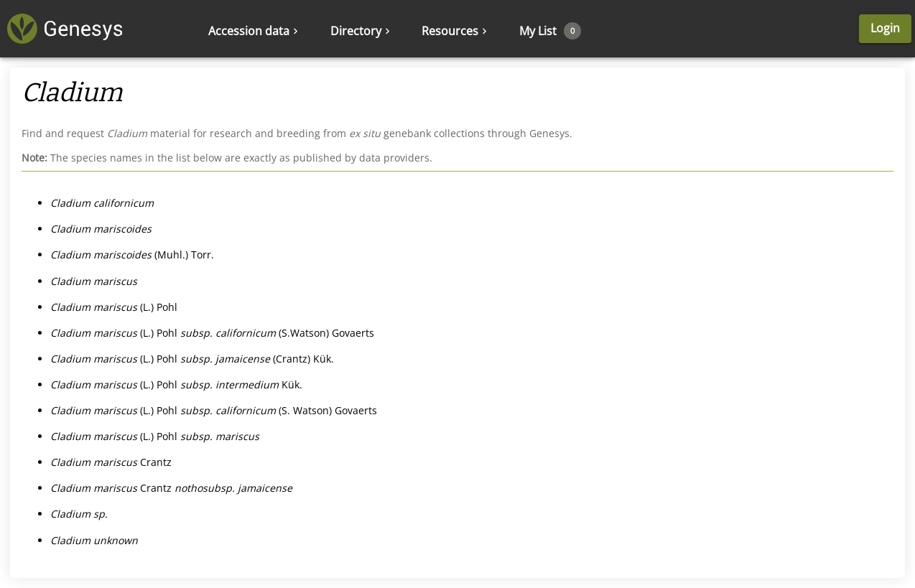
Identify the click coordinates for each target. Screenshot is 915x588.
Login (885, 28)
